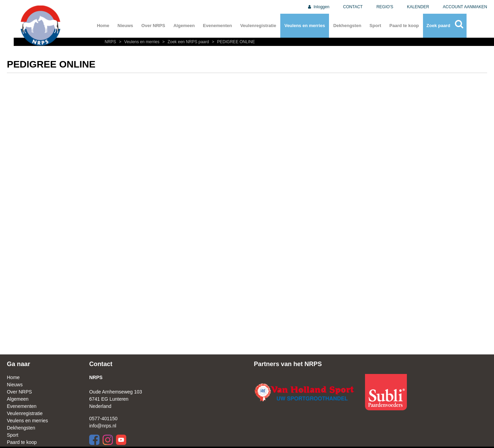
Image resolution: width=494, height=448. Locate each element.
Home (103, 26)
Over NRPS (153, 26)
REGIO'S (385, 7)
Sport (375, 26)
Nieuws (126, 26)
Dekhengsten (347, 26)
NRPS (111, 42)
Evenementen (218, 26)
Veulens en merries (305, 26)
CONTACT (353, 7)
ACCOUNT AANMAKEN (465, 7)
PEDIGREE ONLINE (233, 42)
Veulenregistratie (258, 26)
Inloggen (318, 7)
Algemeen (184, 26)
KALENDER (418, 7)
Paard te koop (404, 26)
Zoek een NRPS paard (185, 42)
